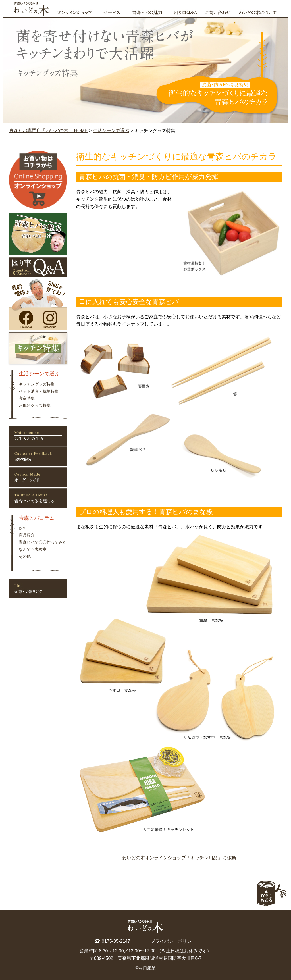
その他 (25, 556)
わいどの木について (261, 12)
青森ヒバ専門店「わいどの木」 (29, 9)
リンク (38, 588)
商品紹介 (27, 535)
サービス (114, 12)
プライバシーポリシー (173, 941)
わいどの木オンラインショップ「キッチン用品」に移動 (179, 858)
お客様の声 (38, 456)
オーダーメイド (38, 477)
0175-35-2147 (116, 941)
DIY (22, 529)
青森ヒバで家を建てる (38, 498)
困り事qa (186, 12)
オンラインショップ (77, 12)
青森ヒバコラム (37, 518)
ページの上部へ (271, 893)
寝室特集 (27, 398)
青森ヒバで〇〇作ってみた (43, 542)
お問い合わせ (219, 12)
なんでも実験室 (33, 549)
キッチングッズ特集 (37, 384)
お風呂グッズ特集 (35, 405)
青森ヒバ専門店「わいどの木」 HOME (48, 131)
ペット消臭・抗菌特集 (39, 391)
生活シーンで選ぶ (111, 131)
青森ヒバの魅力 (150, 12)
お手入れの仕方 (38, 436)
